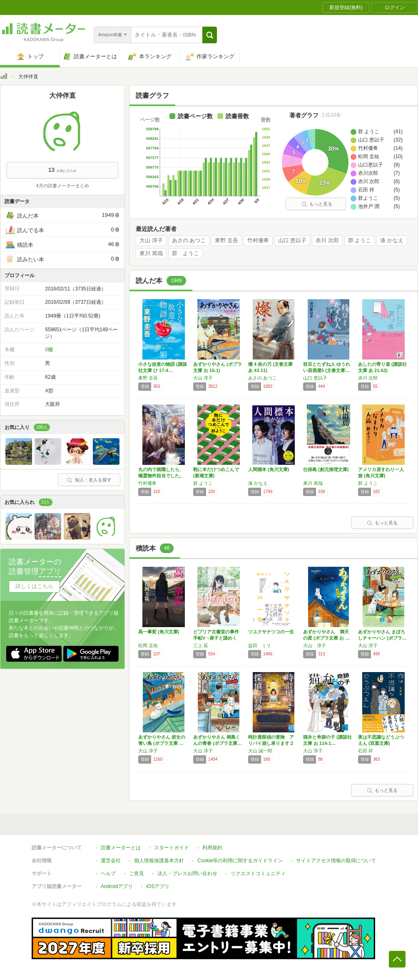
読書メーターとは (121, 848)
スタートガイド (172, 848)
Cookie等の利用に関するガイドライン (240, 861)
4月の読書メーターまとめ (62, 186)
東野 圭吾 (226, 241)
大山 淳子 (151, 241)
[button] (210, 35)
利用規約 (212, 848)
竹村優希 (258, 241)
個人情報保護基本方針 (159, 861)
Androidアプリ (117, 886)
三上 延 (201, 645)
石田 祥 (366, 751)
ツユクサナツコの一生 (271, 632)
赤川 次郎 (327, 241)
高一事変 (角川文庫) (159, 632)
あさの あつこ (189, 241)
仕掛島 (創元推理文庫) (326, 469)
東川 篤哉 (151, 253)
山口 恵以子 (292, 241)
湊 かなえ (392, 241)
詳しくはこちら (34, 586)
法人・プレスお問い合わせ (187, 873)
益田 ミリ (260, 645)
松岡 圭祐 (148, 645)
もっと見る (317, 204)
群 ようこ (360, 241)
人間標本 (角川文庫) (269, 469)
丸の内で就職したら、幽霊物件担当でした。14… (161, 476)
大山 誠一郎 (260, 751)
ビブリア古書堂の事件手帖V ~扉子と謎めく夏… (216, 638)
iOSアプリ (158, 886)
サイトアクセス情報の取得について (336, 861)
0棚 (49, 350)
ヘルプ (108, 873)
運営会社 (111, 861)
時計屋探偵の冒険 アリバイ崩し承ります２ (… (271, 743)
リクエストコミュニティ (258, 873)
